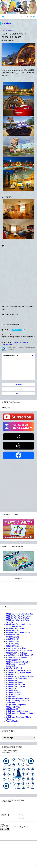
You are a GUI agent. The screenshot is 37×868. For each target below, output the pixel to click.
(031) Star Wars (12, 691)
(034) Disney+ (11, 697)
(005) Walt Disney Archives (16, 628)
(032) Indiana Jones (13, 693)
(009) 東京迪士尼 (12, 637)
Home (3, 30)
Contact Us (22, 818)
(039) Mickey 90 (12, 709)
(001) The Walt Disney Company (18, 616)
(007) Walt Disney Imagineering (18, 632)
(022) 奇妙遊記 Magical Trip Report (19, 670)
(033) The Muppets (13, 695)
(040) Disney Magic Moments (17, 711)
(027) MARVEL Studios (15, 683)
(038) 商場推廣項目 (13, 707)
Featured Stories (12, 721)
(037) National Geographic (16, 705)
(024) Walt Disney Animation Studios (20, 677)
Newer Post (18, 384)
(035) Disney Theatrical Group (17, 699)
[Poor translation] (7, 829)
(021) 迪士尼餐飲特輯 (14, 668)
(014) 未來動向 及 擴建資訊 (16, 648)
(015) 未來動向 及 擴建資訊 (16, 653)
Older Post (18, 389)
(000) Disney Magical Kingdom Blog (19, 614)
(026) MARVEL (12, 681)
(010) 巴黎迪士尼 (12, 639)
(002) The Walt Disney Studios (17, 618)
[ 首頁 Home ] (5, 815)
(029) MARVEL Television (15, 687)
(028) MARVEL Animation (15, 685)
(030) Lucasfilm (12, 689)
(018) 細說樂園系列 (13, 660)
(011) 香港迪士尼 (12, 641)
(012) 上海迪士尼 (12, 644)
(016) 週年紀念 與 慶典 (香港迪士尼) (20, 655)
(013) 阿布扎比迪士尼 (14, 646)
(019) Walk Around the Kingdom (18, 662)
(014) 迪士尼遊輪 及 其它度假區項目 (20, 651)
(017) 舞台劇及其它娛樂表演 (17, 658)
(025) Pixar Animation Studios (17, 679)
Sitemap (21, 815)
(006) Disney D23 (12, 630)
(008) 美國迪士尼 (10, 30)
